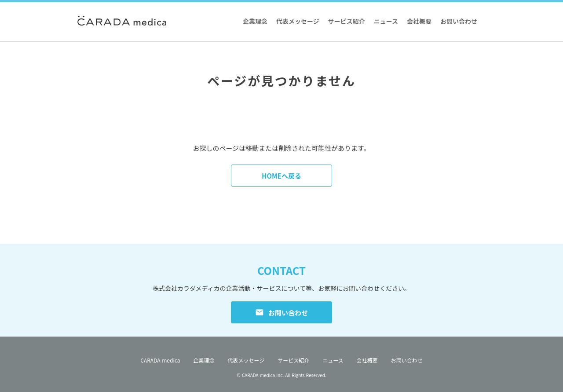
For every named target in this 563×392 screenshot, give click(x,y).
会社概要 (419, 21)
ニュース (386, 21)
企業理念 (255, 21)
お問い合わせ (459, 21)
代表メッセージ (298, 21)
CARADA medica (160, 360)
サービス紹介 (347, 21)
